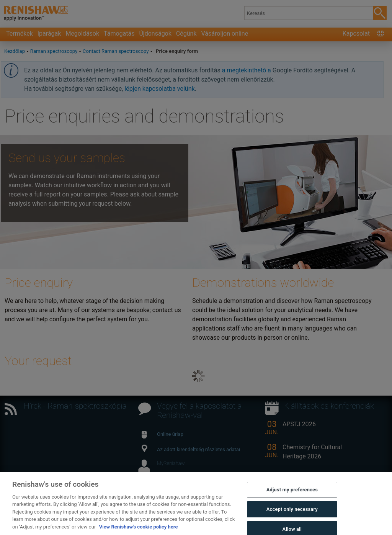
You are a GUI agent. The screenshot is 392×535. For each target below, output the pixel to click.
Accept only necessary (292, 517)
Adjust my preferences (292, 498)
